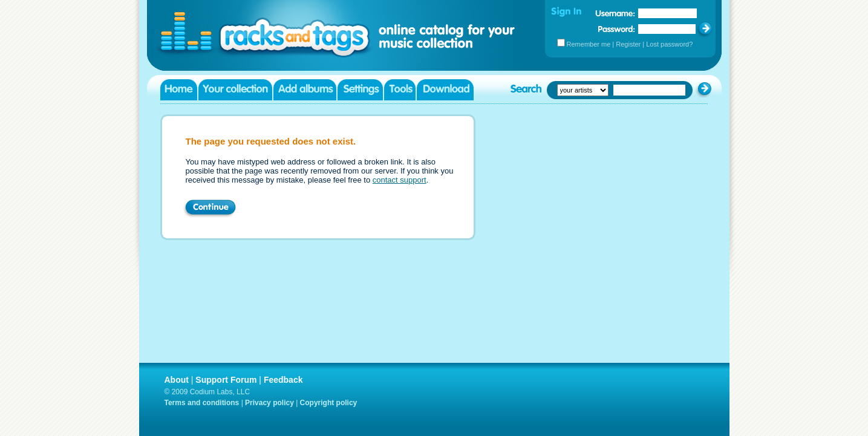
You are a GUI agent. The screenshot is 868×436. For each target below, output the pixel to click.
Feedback (283, 380)
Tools (400, 90)
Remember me (589, 44)
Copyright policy (329, 403)
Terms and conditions (202, 403)
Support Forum (226, 380)
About (177, 380)
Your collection (235, 90)
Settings (360, 90)
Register (628, 44)
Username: (615, 13)
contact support (400, 180)
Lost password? (669, 44)
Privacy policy (269, 403)
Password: (617, 29)
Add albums (305, 90)
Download (445, 90)
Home (179, 90)
